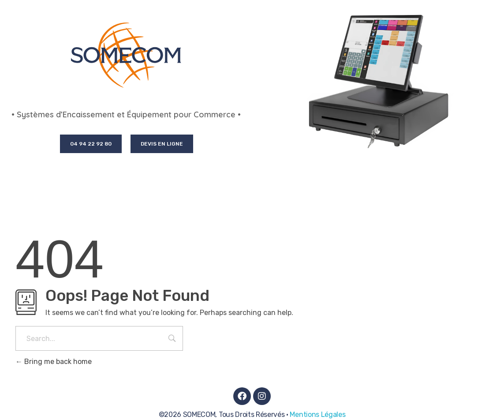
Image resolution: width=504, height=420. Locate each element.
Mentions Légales (317, 414)
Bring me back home (54, 362)
